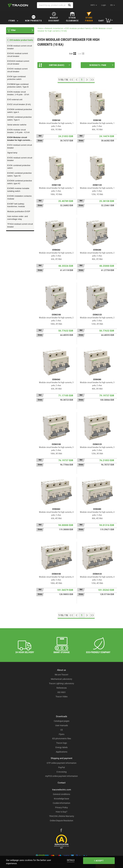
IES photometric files (62, 739)
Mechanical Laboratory (61, 679)
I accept (99, 861)
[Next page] (87, 80)
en (111, 5)
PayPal (61, 767)
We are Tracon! (61, 675)
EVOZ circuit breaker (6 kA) (19, 104)
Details (71, 860)
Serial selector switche (17, 125)
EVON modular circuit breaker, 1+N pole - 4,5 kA (18, 131)
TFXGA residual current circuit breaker (20, 225)
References (62, 688)
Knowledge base (61, 799)
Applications (62, 752)
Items (12, 21)
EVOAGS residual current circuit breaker (18, 62)
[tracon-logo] (18, 5)
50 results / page (101, 65)
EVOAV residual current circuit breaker (17, 70)
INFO (93, 5)
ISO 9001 (62, 692)
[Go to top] (71, 80)
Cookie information (61, 803)
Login (104, 5)
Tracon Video (62, 697)
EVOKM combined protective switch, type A (20, 111)
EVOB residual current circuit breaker (20, 47)
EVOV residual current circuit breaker (20, 146)
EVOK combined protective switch (19, 167)
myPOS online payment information (61, 776)
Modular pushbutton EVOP (19, 211)
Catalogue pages (62, 721)
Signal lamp (12, 153)
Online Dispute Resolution (61, 821)
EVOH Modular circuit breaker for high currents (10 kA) (19, 139)
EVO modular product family (78, 28)
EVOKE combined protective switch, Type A (19, 118)
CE (62, 730)
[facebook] (61, 831)
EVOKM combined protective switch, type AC (20, 182)
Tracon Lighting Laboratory (61, 683)
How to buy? (61, 812)
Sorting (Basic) (54, 65)
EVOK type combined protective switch (16, 78)
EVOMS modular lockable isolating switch (18, 190)
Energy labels (61, 747)
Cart (101, 21)
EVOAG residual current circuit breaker (18, 55)
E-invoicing (62, 772)
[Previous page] (77, 80)
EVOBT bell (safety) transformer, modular (16, 205)
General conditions (61, 794)
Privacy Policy (61, 807)
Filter (13, 30)
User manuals (62, 725)
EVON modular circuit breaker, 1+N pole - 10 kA (18, 93)
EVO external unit (15, 99)
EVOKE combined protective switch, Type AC (19, 174)
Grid (71, 54)
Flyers (62, 734)
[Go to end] (92, 80)
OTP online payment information (62, 763)
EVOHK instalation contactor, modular (20, 197)
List (79, 54)
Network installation (54, 28)
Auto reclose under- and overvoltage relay (18, 218)
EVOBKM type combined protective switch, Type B (18, 86)
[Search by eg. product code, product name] (55, 5)
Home (40, 28)
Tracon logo (62, 743)
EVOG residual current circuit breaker (20, 159)
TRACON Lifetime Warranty (62, 816)
